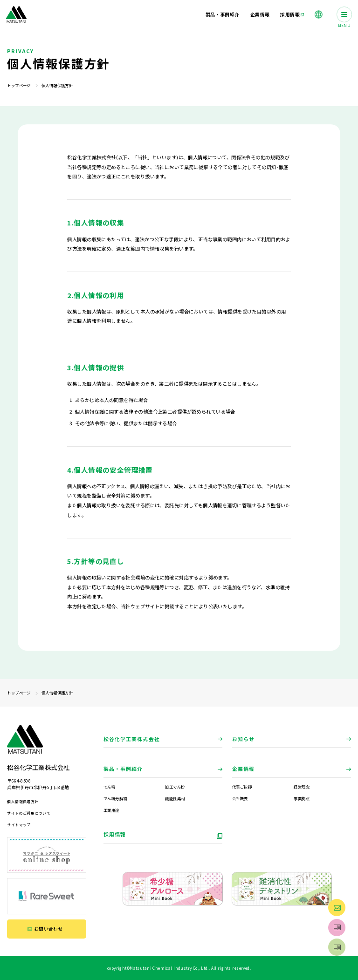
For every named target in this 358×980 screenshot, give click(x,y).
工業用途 (111, 810)
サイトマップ (19, 825)
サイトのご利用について (29, 813)
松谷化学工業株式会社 (132, 739)
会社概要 (240, 798)
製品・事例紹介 (123, 769)
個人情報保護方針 (23, 801)
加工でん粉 (175, 787)
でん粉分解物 (115, 798)
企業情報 (243, 769)
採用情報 (115, 834)
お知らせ (243, 739)
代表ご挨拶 (242, 787)
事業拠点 (302, 798)
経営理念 (302, 787)
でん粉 (109, 787)
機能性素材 (175, 798)
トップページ (19, 85)
